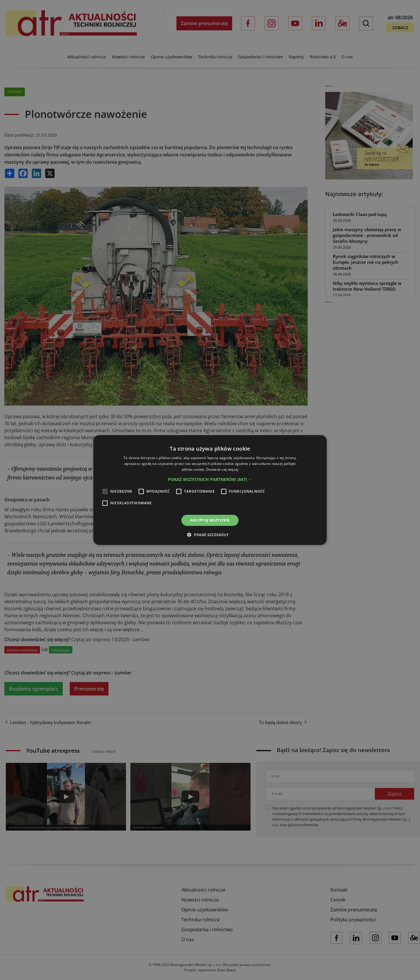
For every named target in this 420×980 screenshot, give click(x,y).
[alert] (210, 490)
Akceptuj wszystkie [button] (210, 520)
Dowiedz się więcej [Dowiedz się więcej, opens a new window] (222, 469)
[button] (210, 479)
